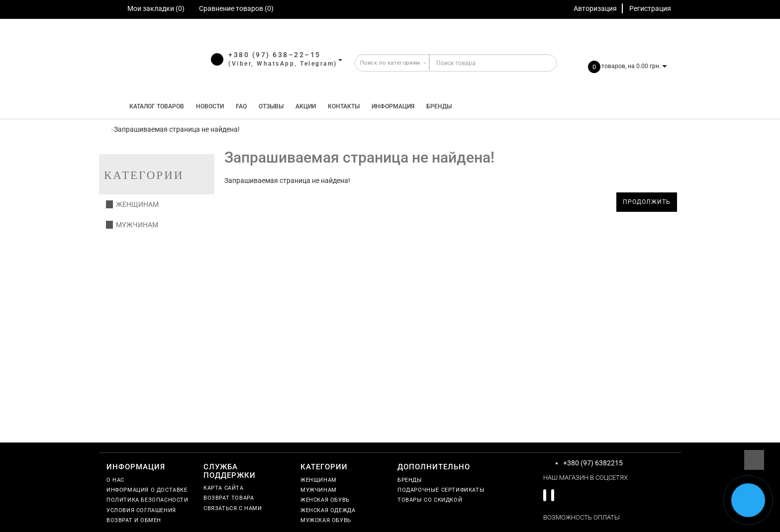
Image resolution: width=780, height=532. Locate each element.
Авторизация (595, 8)
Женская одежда (328, 510)
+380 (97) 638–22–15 (275, 55)
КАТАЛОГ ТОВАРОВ (154, 106)
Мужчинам (132, 225)
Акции (306, 106)
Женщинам (132, 204)
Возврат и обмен (134, 520)
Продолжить (647, 202)
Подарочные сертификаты (441, 490)
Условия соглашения (141, 510)
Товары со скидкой (430, 500)
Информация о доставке (147, 490)
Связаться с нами (233, 508)
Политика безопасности (147, 500)
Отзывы (271, 106)
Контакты (344, 106)
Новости (210, 106)
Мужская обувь (326, 520)
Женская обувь (325, 500)
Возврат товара (229, 498)
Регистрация (650, 8)
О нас (115, 480)
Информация (393, 106)
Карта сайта (224, 488)
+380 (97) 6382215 (593, 463)
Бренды (439, 106)
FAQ (241, 106)
